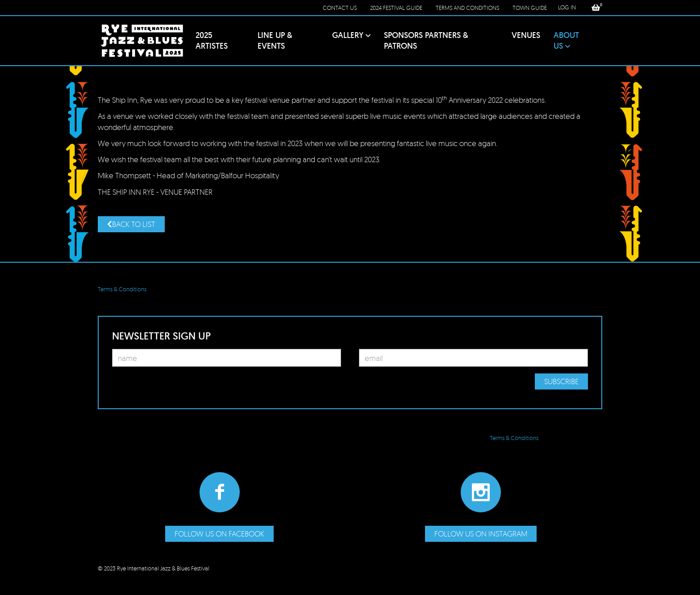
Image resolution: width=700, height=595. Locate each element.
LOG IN (567, 7)
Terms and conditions (467, 8)
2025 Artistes (212, 40)
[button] (596, 8)
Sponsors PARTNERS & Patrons (426, 40)
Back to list (131, 224)
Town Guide (530, 8)
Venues (526, 35)
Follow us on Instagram (481, 534)
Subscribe (561, 381)
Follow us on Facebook (219, 534)
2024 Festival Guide (396, 8)
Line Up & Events (275, 40)
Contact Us (340, 8)
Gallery (348, 35)
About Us (566, 40)
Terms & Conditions (122, 289)
